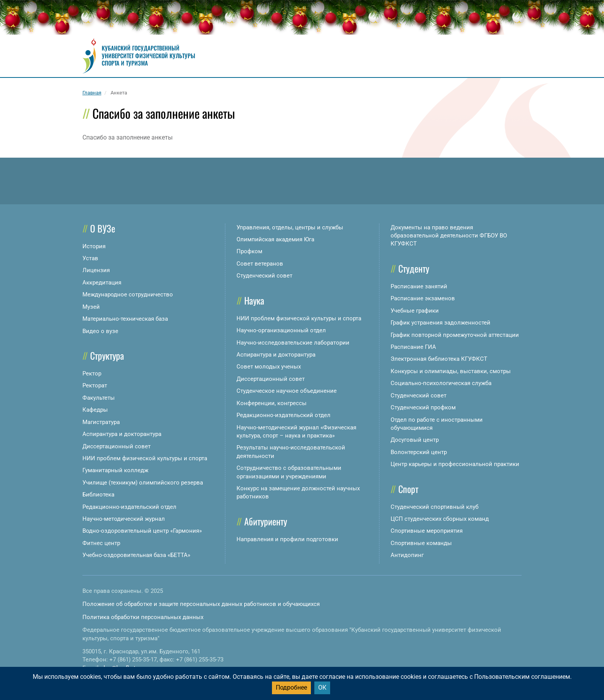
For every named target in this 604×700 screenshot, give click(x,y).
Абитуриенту (266, 521)
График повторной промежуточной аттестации (455, 335)
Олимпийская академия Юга (275, 239)
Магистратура (101, 422)
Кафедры (95, 410)
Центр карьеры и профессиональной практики (455, 464)
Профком (249, 251)
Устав (90, 258)
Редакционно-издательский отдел (129, 507)
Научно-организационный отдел (281, 330)
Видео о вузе (100, 331)
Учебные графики (415, 311)
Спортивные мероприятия (427, 531)
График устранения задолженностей (440, 323)
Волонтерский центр (419, 452)
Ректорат (95, 385)
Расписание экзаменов (423, 298)
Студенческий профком (423, 407)
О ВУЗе (103, 228)
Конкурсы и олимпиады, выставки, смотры (451, 371)
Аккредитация (102, 283)
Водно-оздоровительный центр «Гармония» (142, 531)
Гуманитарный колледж (115, 470)
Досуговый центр (415, 440)
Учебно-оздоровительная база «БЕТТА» (136, 555)
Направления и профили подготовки (287, 539)
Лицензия (96, 270)
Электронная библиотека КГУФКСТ (439, 359)
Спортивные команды (421, 543)
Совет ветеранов (260, 264)
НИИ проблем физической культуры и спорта (145, 458)
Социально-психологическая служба (441, 383)
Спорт (408, 489)
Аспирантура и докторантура (122, 434)
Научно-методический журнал (124, 519)
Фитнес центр (101, 543)
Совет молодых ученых (269, 367)
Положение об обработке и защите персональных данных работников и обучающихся (201, 604)
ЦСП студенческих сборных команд (440, 519)
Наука (254, 300)
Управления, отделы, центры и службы (290, 227)
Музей (91, 307)
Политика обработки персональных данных (143, 617)
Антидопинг (407, 555)
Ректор (92, 374)
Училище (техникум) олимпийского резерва (143, 483)
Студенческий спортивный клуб (435, 507)
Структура (107, 355)
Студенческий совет (264, 276)
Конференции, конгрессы (272, 403)
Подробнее (291, 687)
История (94, 246)
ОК (322, 687)
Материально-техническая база (125, 319)
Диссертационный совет (117, 446)
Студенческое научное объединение (287, 391)
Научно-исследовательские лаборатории (293, 343)
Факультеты (99, 398)
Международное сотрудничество (128, 294)
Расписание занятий (419, 286)
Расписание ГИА (413, 347)
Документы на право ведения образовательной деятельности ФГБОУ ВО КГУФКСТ (449, 236)
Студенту (414, 268)
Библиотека (98, 495)
